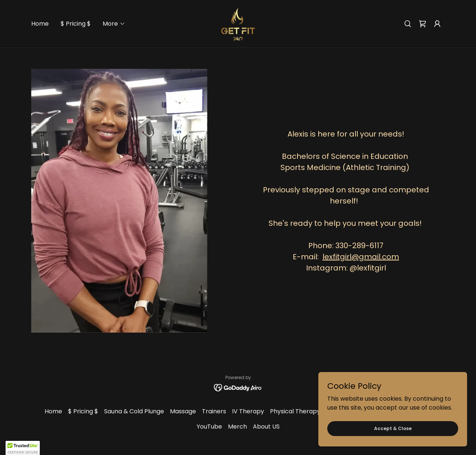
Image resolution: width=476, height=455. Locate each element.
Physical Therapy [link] (295, 411)
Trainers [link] (214, 411)
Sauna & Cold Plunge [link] (134, 411)
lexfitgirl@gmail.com (361, 257)
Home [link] (40, 24)
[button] (114, 24)
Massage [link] (183, 411)
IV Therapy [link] (248, 411)
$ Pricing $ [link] (76, 24)
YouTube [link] (209, 427)
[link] (238, 23)
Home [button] (53, 411)
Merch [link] (237, 427)
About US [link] (266, 427)
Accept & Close (393, 428)
